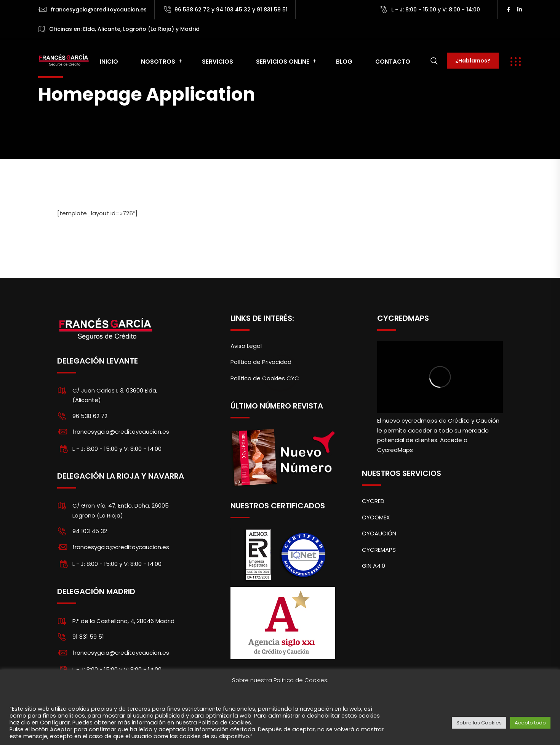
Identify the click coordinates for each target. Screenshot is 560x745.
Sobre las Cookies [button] (479, 723)
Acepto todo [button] (530, 723)
